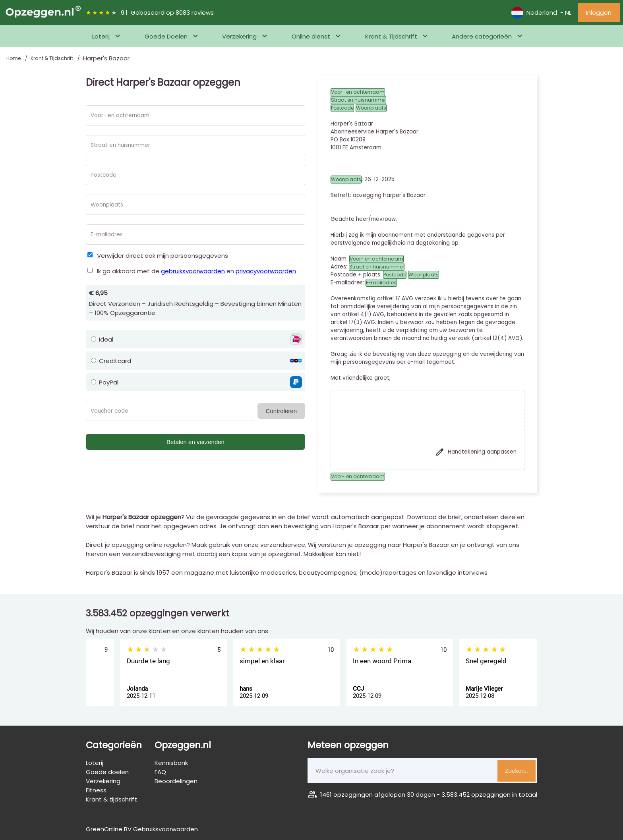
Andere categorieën (482, 36)
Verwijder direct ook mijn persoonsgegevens (163, 256)
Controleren (281, 411)
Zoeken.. (517, 771)
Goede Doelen (166, 36)
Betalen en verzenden (195, 442)
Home (14, 58)
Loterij (101, 36)
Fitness (96, 790)
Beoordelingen (176, 781)
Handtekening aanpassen (476, 452)
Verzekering (239, 36)
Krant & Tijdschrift (391, 36)
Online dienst (311, 36)
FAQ (160, 772)
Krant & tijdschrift (111, 799)
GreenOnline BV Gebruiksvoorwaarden (142, 829)
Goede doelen (107, 772)
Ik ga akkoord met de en (196, 271)
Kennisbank (171, 763)
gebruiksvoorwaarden (193, 271)
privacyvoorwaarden (266, 271)
